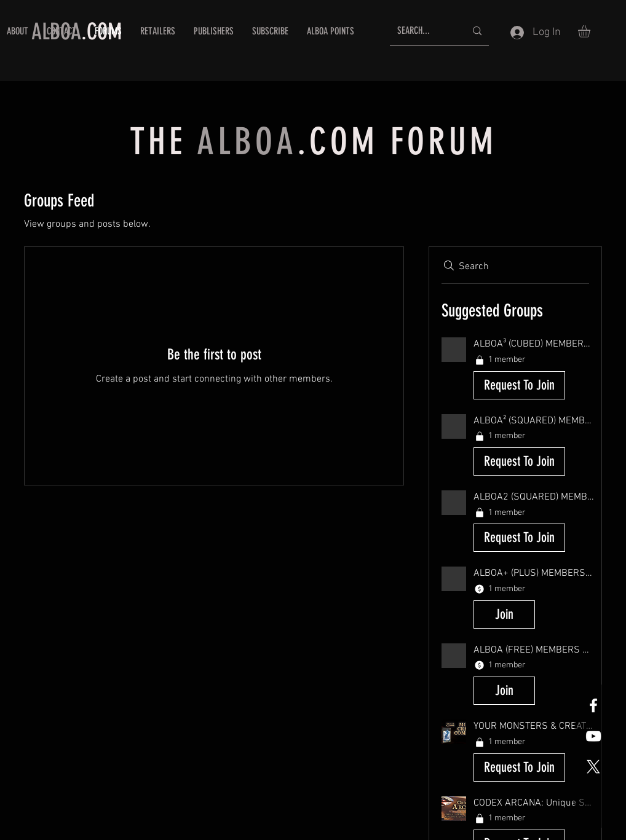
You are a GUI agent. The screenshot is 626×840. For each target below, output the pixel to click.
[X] (593, 767)
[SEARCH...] (422, 31)
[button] (591, 31)
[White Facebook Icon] (593, 705)
